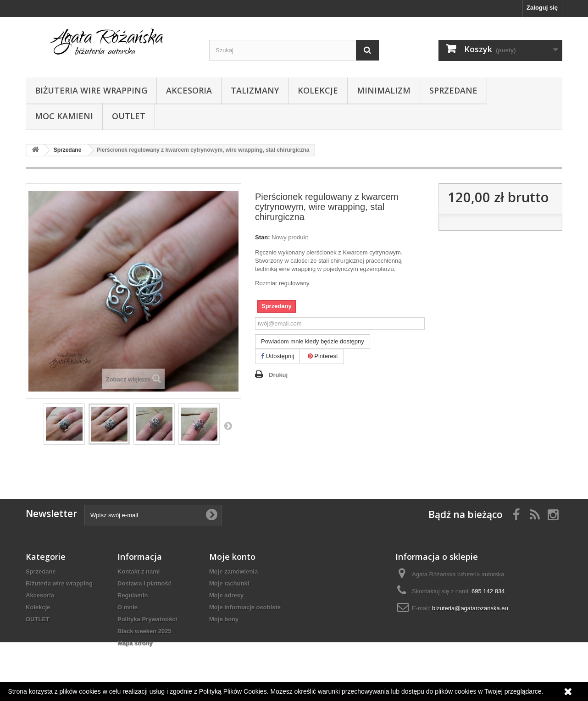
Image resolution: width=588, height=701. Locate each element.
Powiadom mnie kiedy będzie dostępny (313, 341)
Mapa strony (135, 643)
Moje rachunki (229, 583)
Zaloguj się (542, 8)
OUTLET (129, 116)
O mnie (128, 607)
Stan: (263, 237)
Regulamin (133, 595)
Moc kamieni (64, 116)
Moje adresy (226, 595)
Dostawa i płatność (144, 583)
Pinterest (323, 356)
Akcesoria (189, 90)
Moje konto (232, 557)
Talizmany (255, 90)
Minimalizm (384, 90)
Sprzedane (453, 90)
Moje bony (224, 619)
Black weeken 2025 (144, 631)
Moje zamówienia (233, 571)
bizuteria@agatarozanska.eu (470, 608)
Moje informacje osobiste (245, 607)
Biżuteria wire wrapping (91, 90)
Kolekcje (318, 90)
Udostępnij (277, 356)
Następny (228, 425)
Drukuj (278, 375)
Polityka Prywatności (147, 619)
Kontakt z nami (139, 571)
